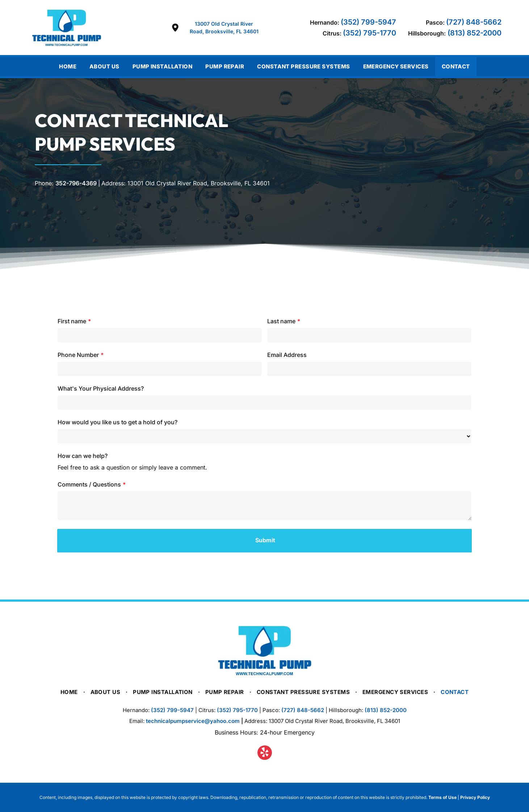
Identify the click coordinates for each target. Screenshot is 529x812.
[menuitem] (68, 67)
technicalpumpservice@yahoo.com (193, 721)
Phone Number (78, 355)
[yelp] (265, 754)
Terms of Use (442, 797)
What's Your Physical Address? (101, 388)
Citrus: (332, 33)
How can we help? (83, 456)
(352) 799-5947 (368, 22)
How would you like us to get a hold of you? (117, 422)
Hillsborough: (427, 33)
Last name (281, 321)
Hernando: (325, 22)
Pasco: (435, 22)
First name (72, 321)
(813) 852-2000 (475, 33)
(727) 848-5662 (474, 22)
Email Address (287, 355)
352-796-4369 (76, 183)
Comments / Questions (89, 484)
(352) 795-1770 (370, 33)
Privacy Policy (475, 797)
